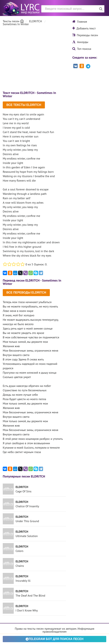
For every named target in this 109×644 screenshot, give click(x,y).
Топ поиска (82, 49)
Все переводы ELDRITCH (26, 293)
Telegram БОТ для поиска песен (55, 639)
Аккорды (80, 42)
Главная (80, 22)
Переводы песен (85, 35)
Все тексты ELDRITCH (24, 105)
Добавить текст (84, 28)
